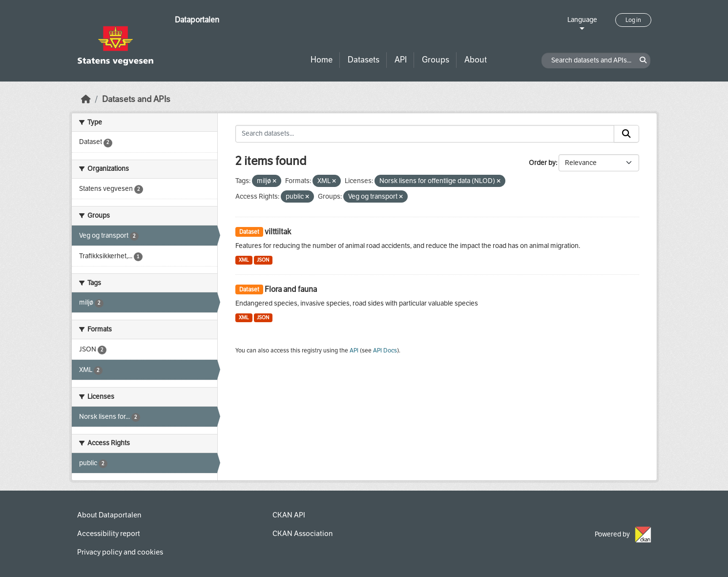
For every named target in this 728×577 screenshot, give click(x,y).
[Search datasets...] (425, 134)
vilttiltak (278, 232)
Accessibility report (109, 534)
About (476, 60)
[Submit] (626, 134)
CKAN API (289, 515)
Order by (542, 163)
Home (322, 60)
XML (244, 260)
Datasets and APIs (136, 99)
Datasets (364, 60)
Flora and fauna (291, 289)
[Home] (86, 99)
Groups (436, 60)
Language (582, 20)
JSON (263, 260)
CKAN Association (302, 534)
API (401, 60)
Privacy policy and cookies (120, 552)
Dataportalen (197, 20)
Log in (633, 20)
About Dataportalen (109, 515)
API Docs (385, 350)
